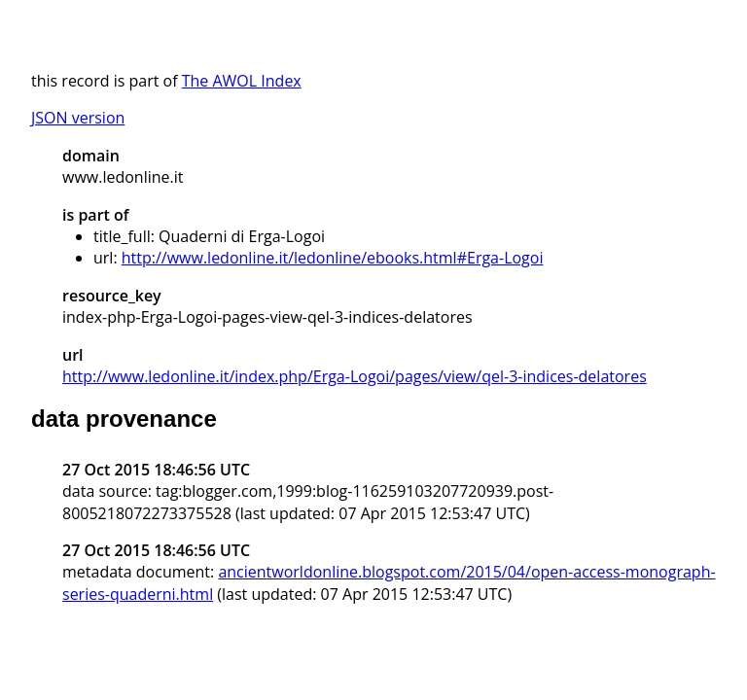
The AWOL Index (242, 81)
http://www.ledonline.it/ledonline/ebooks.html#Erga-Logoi (333, 258)
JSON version (78, 118)
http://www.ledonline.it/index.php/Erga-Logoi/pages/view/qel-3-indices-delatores (355, 376)
